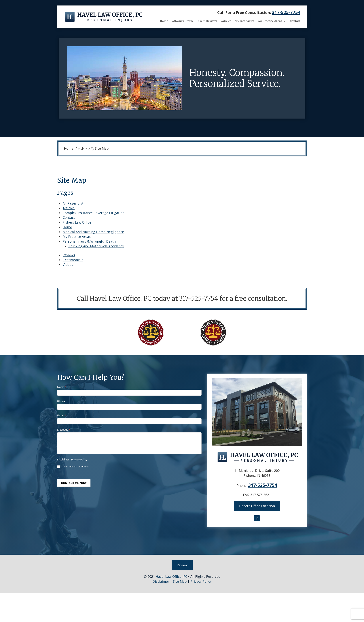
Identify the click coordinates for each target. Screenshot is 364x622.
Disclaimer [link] (161, 580)
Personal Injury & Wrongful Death (89, 241)
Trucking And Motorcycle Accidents (96, 246)
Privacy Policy (79, 460)
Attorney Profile (183, 21)
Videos (68, 265)
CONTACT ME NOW (74, 483)
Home (164, 21)
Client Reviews (207, 21)
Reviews (69, 255)
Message (64, 430)
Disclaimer (63, 460)
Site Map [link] (180, 580)
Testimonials (73, 260)
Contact (295, 21)
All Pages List (73, 203)
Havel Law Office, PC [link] (171, 575)
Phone (61, 401)
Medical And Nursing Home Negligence (93, 232)
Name (62, 387)
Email (62, 415)
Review (182, 564)
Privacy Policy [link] (201, 580)
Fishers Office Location (257, 505)
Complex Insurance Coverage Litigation (94, 213)
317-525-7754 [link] (286, 12)
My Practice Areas (270, 21)
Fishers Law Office (77, 222)
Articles (226, 21)
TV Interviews (245, 21)
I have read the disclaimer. (73, 467)
